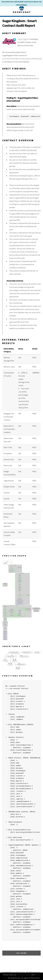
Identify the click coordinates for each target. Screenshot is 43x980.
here (25, 5)
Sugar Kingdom (23, 39)
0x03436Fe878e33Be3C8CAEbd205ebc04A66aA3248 (22, 59)
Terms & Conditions (24, 975)
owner (35, 179)
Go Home (22, 953)
